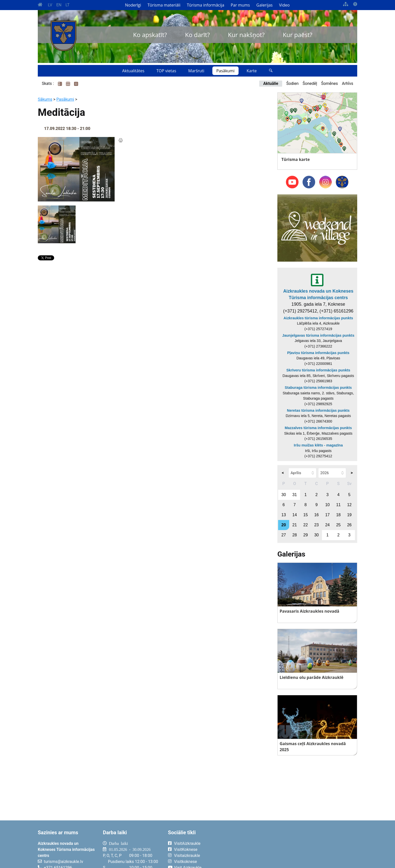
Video (284, 5)
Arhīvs (348, 83)
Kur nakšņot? (246, 35)
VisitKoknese (186, 849)
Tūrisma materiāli (164, 5)
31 (295, 495)
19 (349, 515)
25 (338, 525)
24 (327, 525)
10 (327, 505)
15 (306, 515)
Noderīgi (133, 5)
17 (327, 515)
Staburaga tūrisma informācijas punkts (318, 388)
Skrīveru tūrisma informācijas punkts (318, 370)
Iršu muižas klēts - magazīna (318, 445)
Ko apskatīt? (150, 35)
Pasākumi (225, 71)
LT (68, 5)
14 (295, 515)
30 (284, 495)
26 (349, 525)
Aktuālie (271, 83)
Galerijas (265, 5)
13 (284, 515)
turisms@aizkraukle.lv (63, 862)
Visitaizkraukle (187, 856)
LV (50, 5)
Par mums (240, 5)
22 (306, 525)
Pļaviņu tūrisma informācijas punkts (318, 353)
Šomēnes (330, 83)
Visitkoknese (186, 862)
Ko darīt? (197, 35)
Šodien (292, 83)
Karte (252, 71)
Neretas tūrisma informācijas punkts (318, 410)
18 (338, 515)
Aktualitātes (133, 71)
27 (284, 535)
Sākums (45, 99)
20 (284, 525)
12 (349, 505)
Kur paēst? (297, 35)
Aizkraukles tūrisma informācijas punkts (318, 318)
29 (306, 535)
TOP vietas (166, 71)
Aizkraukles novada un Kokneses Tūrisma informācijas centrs (318, 294)
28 (295, 535)
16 (316, 515)
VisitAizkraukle (187, 843)
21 (295, 525)
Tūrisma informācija (206, 5)
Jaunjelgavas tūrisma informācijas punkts (318, 335)
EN (59, 5)
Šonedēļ (310, 83)
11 (338, 505)
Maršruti (196, 71)
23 (316, 525)
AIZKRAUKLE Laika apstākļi (295, 847)
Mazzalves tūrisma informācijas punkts (318, 428)
